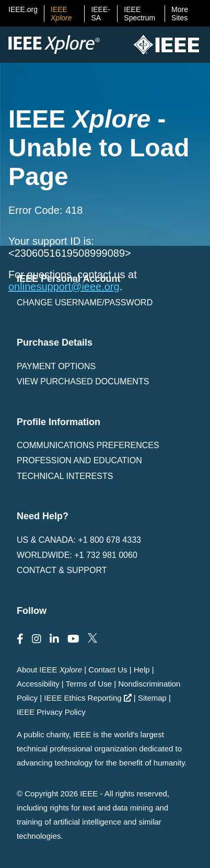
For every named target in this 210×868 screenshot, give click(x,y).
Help (142, 670)
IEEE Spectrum (139, 14)
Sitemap (152, 698)
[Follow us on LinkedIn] (54, 639)
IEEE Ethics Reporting (87, 698)
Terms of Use (89, 684)
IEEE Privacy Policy (51, 712)
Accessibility (38, 684)
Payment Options (56, 366)
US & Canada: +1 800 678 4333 (79, 540)
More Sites (180, 14)
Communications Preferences (88, 445)
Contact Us (108, 670)
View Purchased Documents (83, 381)
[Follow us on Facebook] (20, 639)
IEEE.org (23, 9)
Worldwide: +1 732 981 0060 (77, 555)
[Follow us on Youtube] (73, 639)
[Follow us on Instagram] (37, 639)
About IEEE (49, 670)
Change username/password (85, 302)
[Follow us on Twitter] (92, 639)
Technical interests (65, 476)
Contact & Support (62, 570)
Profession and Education (79, 460)
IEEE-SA (101, 14)
